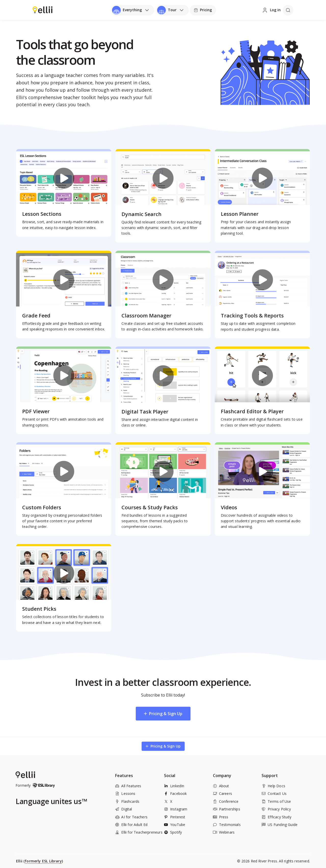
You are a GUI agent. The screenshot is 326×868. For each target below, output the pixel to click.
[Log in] (271, 10)
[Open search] (288, 10)
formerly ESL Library (43, 861)
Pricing (203, 10)
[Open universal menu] (133, 10)
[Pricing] (203, 10)
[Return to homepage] (43, 10)
